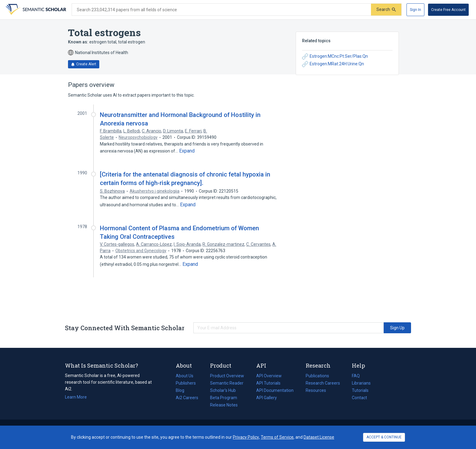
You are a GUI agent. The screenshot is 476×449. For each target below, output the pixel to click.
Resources (316, 390)
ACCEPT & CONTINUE (384, 437)
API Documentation (275, 390)
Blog (182, 390)
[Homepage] (35, 10)
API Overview (269, 376)
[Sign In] (415, 10)
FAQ (356, 376)
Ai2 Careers (187, 398)
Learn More (76, 397)
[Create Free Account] (448, 10)
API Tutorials (268, 383)
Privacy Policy (246, 437)
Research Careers (323, 383)
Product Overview (227, 376)
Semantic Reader (227, 383)
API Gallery (267, 398)
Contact (359, 398)
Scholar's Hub (223, 390)
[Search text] (221, 10)
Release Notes (224, 405)
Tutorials (360, 390)
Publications (317, 376)
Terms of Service (277, 437)
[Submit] (386, 10)
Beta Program (224, 398)
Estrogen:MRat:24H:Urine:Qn (333, 64)
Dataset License (319, 437)
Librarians (361, 383)
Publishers (186, 383)
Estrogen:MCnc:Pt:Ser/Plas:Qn (335, 57)
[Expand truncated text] (187, 151)
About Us (185, 376)
